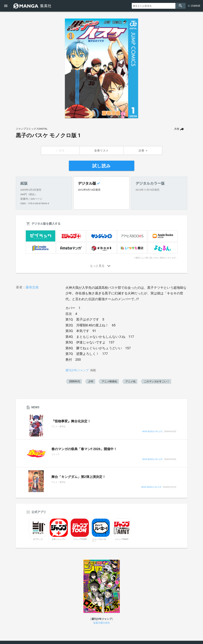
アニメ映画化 (109, 381)
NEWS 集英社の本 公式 (152, 432)
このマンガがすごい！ (157, 381)
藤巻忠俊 (32, 287)
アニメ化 (130, 381)
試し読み (102, 166)
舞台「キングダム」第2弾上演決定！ (79, 477)
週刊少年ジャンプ (77, 370)
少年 (91, 381)
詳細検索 (196, 6)
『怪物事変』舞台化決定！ (71, 421)
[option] (102, 68)
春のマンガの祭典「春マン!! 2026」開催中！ (84, 449)
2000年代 (74, 381)
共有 (177, 129)
